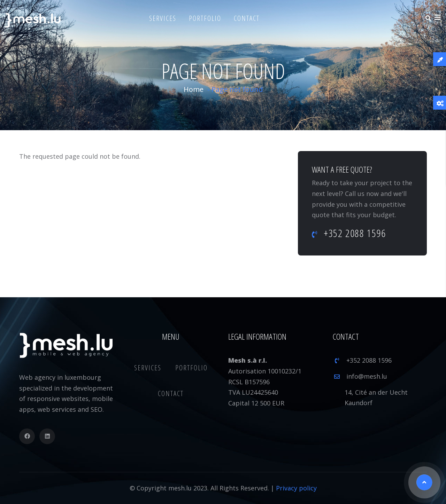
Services (163, 18)
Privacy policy (296, 488)
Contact (247, 18)
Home (194, 89)
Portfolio (205, 18)
